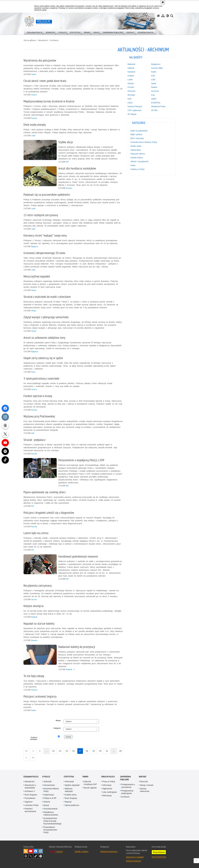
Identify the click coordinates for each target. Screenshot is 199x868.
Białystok (131, 64)
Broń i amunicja (137, 138)
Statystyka (69, 777)
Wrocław (131, 95)
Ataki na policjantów (139, 131)
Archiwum (54, 40)
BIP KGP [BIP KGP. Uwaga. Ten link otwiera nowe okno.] (60, 852)
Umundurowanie (50, 809)
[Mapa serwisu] (163, 16)
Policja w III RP (50, 798)
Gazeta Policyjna (135, 106)
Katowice (131, 72)
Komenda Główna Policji (51, 790)
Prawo (85, 777)
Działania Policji (31, 777)
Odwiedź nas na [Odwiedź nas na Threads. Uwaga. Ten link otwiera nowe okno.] (26, 856)
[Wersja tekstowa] (167, 16)
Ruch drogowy (31, 795)
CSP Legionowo (134, 110)
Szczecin (155, 91)
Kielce (154, 72)
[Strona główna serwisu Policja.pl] (158, 16)
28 (120, 751)
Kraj (153, 95)
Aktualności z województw (30, 786)
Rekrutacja (107, 796)
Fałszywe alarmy (138, 154)
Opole (154, 83)
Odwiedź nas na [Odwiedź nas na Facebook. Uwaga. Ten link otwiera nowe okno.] (36, 851)
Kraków (131, 76)
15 (67, 751)
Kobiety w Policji (137, 169)
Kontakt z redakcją (82, 851)
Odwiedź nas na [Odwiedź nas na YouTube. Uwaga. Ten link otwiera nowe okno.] (31, 851)
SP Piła (154, 110)
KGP (130, 99)
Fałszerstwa (136, 150)
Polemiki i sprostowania (30, 810)
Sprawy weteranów (145, 790)
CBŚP (154, 99)
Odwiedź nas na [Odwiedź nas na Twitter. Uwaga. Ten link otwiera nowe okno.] (31, 856)
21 (107, 751)
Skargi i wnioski (147, 785)
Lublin (130, 80)
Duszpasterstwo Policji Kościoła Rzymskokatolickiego (52, 821)
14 (60, 751)
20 (100, 751)
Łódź (153, 80)
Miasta (58, 721)
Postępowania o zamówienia (128, 786)
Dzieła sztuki (136, 146)
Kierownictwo (49, 785)
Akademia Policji (158, 106)
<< (26, 750)
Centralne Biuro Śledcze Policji (144, 142)
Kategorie (57, 728)
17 (80, 751)
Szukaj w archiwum (34, 738)
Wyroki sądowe (90, 788)
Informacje (69, 782)
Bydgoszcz (156, 64)
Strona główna (30, 40)
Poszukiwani (30, 798)
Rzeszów (131, 91)
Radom (154, 87)
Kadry (133, 165)
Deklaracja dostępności (109, 851)
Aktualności (43, 40)
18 (87, 751)
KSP (153, 76)
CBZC (130, 103)
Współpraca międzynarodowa (51, 813)
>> (32, 757)
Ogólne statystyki (72, 785)
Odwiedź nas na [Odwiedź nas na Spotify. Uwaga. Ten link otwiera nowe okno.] (41, 856)
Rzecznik (144, 782)
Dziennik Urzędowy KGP (90, 783)
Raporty (68, 802)
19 (94, 751)
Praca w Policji (108, 777)
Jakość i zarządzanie (139, 161)
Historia (47, 802)
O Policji (46, 777)
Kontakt (143, 777)
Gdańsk (131, 68)
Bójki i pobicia (136, 134)
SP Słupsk (132, 114)
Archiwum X (30, 791)
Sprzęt (46, 805)
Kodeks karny (71, 795)
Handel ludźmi (137, 158)
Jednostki (47, 782)
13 (53, 751)
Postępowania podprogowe (127, 792)
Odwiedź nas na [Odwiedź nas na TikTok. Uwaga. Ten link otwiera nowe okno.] (36, 856)
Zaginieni (29, 802)
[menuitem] (35, 32)
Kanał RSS (26, 851)
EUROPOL (156, 103)
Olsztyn (131, 83)
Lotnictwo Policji (32, 805)
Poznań (131, 87)
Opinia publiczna (72, 805)
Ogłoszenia (107, 789)
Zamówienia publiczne (125, 778)
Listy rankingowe (110, 792)
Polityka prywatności (133, 861)
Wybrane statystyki (69, 790)
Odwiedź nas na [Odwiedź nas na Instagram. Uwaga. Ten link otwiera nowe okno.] (41, 851)
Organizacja (49, 795)
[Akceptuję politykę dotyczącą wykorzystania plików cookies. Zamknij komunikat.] (163, 2)
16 (73, 751)
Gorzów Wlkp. (157, 68)
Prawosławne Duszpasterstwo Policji (50, 830)
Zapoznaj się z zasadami (135, 857)
